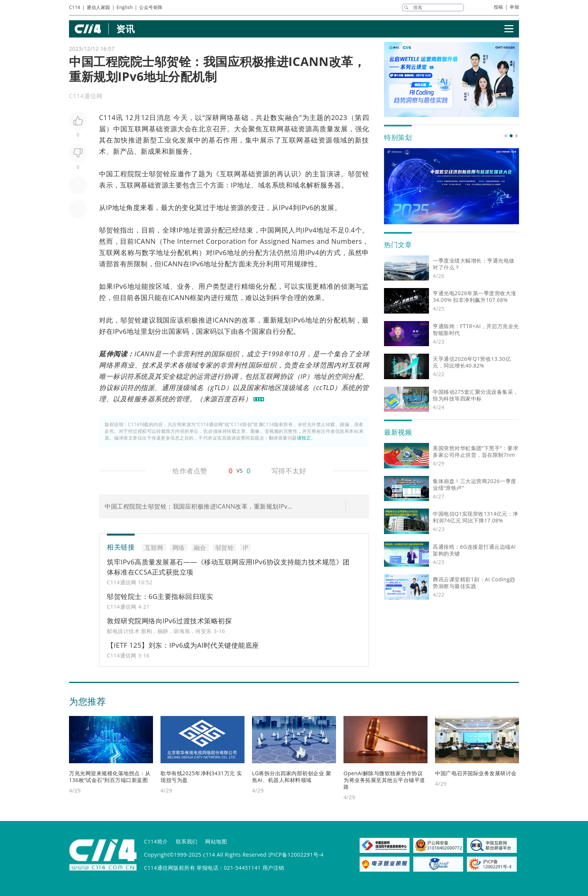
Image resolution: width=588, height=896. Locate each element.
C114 (75, 7)
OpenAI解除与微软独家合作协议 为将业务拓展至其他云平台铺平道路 (384, 780)
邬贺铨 (160, 174)
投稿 (499, 7)
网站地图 (216, 841)
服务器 (331, 185)
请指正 (304, 438)
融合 (292, 117)
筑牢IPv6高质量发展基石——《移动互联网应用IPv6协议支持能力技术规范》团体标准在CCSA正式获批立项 (228, 567)
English (125, 7)
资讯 (125, 29)
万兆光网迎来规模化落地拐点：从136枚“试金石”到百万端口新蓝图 (110, 777)
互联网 (138, 129)
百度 (224, 399)
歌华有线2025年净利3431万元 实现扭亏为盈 (201, 777)
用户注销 (273, 868)
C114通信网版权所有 (169, 868)
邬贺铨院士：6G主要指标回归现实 (160, 596)
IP (234, 185)
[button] (506, 136)
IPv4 (286, 207)
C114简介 (156, 841)
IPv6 (307, 207)
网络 (227, 117)
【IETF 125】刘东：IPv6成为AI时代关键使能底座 (183, 645)
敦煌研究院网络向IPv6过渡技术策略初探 (169, 621)
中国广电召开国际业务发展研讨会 (476, 773)
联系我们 (187, 841)
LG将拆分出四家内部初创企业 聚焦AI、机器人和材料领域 (292, 777)
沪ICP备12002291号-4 (296, 855)
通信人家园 (98, 7)
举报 (514, 7)
